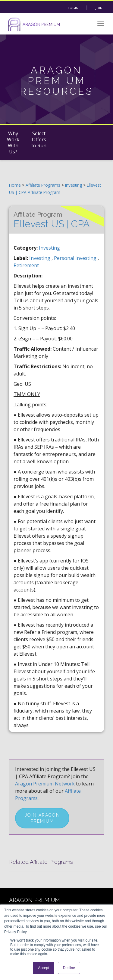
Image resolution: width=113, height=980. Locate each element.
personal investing (76, 258)
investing (40, 258)
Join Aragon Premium (42, 818)
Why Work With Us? (13, 143)
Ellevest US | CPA (52, 220)
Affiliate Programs (43, 185)
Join (99, 8)
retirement (26, 265)
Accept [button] (44, 968)
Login (73, 8)
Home (15, 185)
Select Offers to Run (39, 139)
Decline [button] (69, 968)
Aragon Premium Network (45, 784)
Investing (74, 185)
